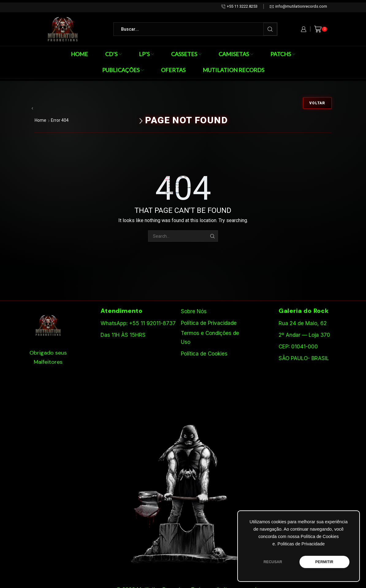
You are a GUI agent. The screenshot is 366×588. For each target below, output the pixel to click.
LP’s (146, 54)
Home (79, 54)
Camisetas (236, 54)
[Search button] (270, 29)
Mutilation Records (233, 70)
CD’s (113, 54)
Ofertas (173, 70)
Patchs (283, 54)
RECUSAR (273, 562)
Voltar (317, 103)
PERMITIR (324, 562)
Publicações (123, 70)
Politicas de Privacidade (301, 544)
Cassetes (186, 54)
